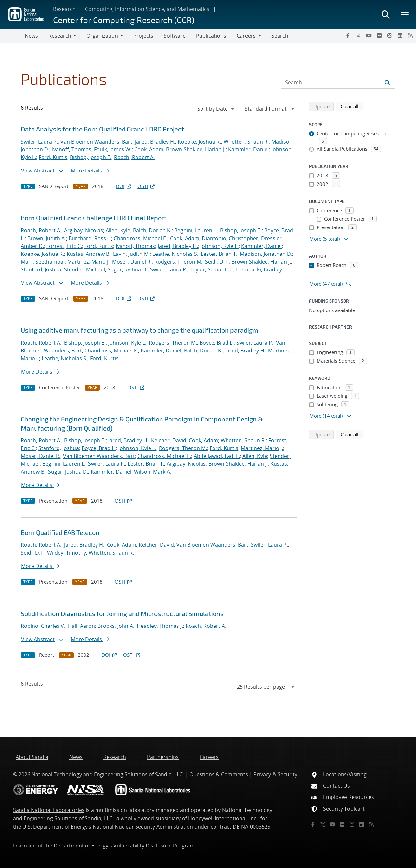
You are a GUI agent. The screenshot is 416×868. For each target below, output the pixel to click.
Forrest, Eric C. (64, 246)
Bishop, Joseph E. (91, 157)
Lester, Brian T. (219, 254)
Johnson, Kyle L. (220, 246)
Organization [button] (102, 36)
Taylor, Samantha (211, 269)
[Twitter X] (358, 35)
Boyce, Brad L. (217, 343)
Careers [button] (246, 36)
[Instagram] (390, 35)
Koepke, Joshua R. (199, 142)
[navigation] (216, 109)
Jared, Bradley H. (155, 142)
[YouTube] (369, 35)
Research (64, 9)
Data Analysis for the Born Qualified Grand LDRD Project (102, 129)
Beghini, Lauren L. (196, 230)
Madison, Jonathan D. (266, 254)
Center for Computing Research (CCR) (124, 20)
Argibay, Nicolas (84, 230)
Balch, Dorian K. (152, 230)
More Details (90, 171)
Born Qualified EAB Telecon (60, 532)
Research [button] (60, 36)
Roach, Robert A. (134, 157)
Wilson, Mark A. (153, 472)
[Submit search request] (387, 82)
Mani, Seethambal (43, 262)
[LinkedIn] (400, 35)
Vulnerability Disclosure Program (154, 846)
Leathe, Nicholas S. (175, 254)
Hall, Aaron (81, 626)
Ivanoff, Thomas (72, 149)
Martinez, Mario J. (88, 262)
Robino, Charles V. (43, 626)
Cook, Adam (149, 149)
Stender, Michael (84, 269)
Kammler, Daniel (248, 149)
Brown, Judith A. (47, 238)
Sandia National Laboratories (49, 810)
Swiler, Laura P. (39, 142)
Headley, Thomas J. (160, 626)
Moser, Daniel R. (132, 262)
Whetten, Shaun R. (246, 142)
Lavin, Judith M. (131, 254)
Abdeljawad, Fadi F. (217, 456)
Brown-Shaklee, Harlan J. (196, 149)
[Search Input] (338, 82)
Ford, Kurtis (53, 157)
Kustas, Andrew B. (89, 254)
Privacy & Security (275, 774)
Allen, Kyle (118, 230)
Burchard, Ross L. (90, 238)
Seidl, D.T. (217, 262)
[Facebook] (348, 35)
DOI (124, 186)
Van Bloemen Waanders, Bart (96, 142)
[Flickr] (379, 35)
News (31, 36)
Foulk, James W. (113, 149)
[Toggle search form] (385, 14)
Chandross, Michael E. (141, 238)
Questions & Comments (219, 774)
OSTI (147, 186)
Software (175, 36)
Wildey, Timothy (67, 553)
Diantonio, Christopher (230, 238)
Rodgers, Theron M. (178, 262)
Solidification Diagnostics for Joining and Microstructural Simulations (122, 613)
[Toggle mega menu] (405, 14)
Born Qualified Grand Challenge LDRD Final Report (94, 218)
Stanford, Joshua (41, 269)
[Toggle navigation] (12, 36)
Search (280, 36)
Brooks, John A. (116, 626)
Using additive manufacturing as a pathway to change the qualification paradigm (140, 330)
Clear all (352, 106)
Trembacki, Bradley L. (261, 269)
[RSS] (410, 35)
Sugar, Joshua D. (128, 269)
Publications (211, 36)
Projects (143, 36)
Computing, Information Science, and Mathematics (147, 9)
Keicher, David (169, 440)
